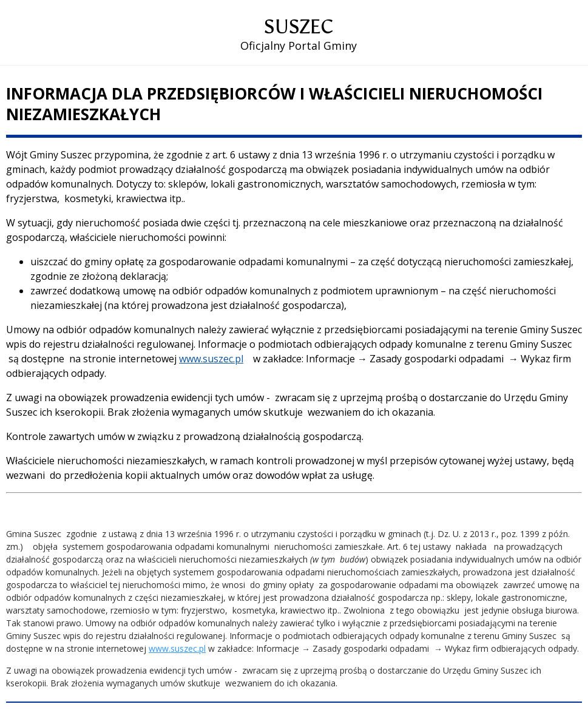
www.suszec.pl (211, 359)
